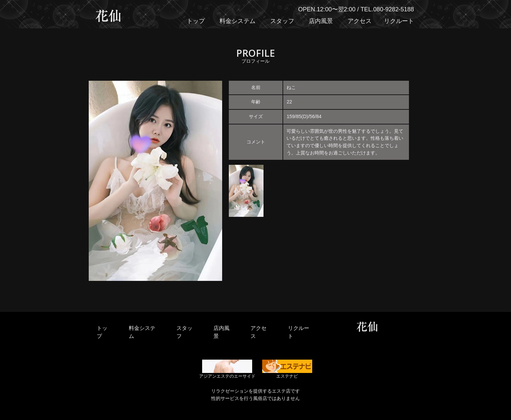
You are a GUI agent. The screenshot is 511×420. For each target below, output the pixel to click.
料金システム (237, 21)
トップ (196, 21)
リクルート (399, 21)
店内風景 (321, 21)
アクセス (360, 21)
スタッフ (282, 21)
